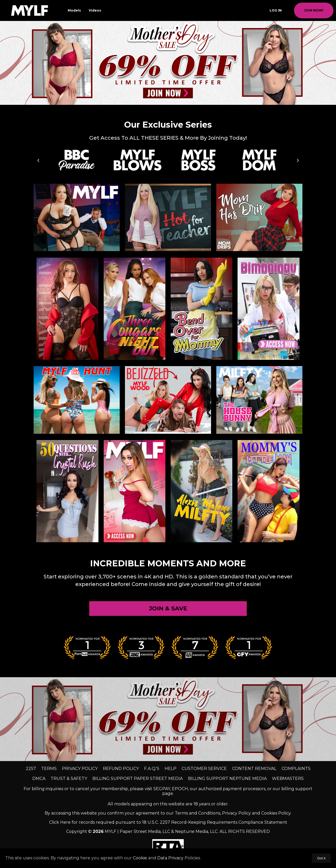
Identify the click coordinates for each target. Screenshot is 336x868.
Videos (95, 10)
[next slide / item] (332, 63)
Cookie (140, 858)
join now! (314, 10)
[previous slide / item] (4, 63)
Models (74, 10)
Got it (321, 858)
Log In (276, 10)
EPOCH (180, 789)
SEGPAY (162, 789)
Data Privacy (170, 858)
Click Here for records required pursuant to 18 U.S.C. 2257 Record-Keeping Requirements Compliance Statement (168, 822)
